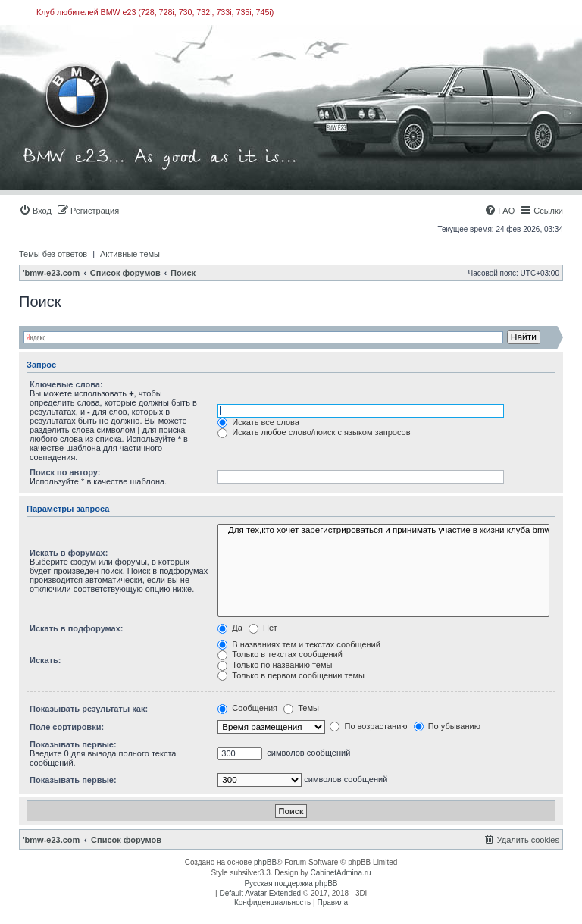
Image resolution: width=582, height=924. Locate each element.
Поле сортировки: (67, 727)
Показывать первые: (73, 744)
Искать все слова (258, 422)
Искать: (45, 660)
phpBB (265, 862)
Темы (301, 708)
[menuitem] (35, 211)
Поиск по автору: (65, 472)
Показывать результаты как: (89, 709)
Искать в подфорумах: (77, 628)
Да (230, 628)
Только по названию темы (275, 665)
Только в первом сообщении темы (291, 675)
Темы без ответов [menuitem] (53, 254)
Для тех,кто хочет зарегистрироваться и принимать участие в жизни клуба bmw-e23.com (383, 531)
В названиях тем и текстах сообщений (299, 644)
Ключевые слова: (66, 384)
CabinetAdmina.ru (341, 873)
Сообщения (247, 708)
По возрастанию (368, 726)
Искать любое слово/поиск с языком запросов (314, 432)
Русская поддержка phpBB (291, 883)
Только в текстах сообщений (280, 654)
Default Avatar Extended (260, 893)
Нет (263, 628)
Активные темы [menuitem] (130, 254)
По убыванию (447, 726)
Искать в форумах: (69, 553)
